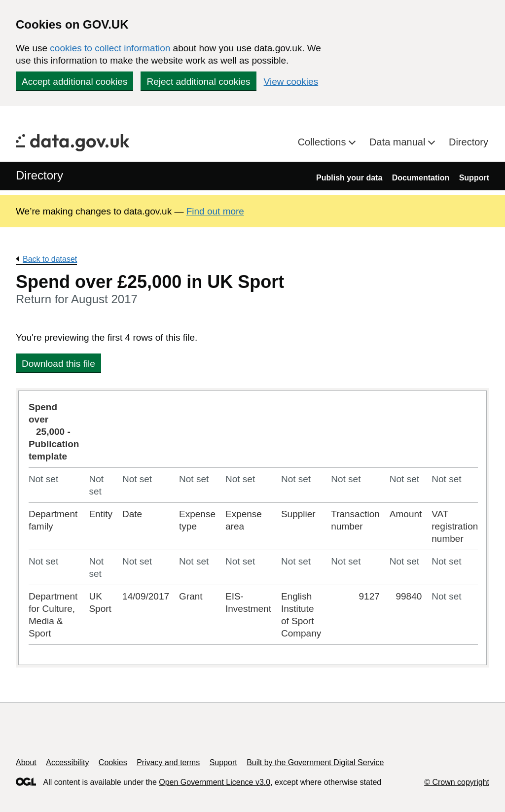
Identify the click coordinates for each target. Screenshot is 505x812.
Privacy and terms (168, 762)
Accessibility (67, 762)
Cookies (113, 762)
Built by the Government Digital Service (315, 762)
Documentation (421, 178)
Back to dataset (50, 259)
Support (474, 178)
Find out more (215, 211)
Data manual (399, 142)
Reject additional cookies (198, 82)
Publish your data (349, 178)
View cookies (291, 82)
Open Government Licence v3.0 (215, 782)
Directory (469, 142)
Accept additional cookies (74, 82)
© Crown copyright (457, 782)
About (26, 762)
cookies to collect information (110, 48)
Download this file (58, 364)
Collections (323, 142)
